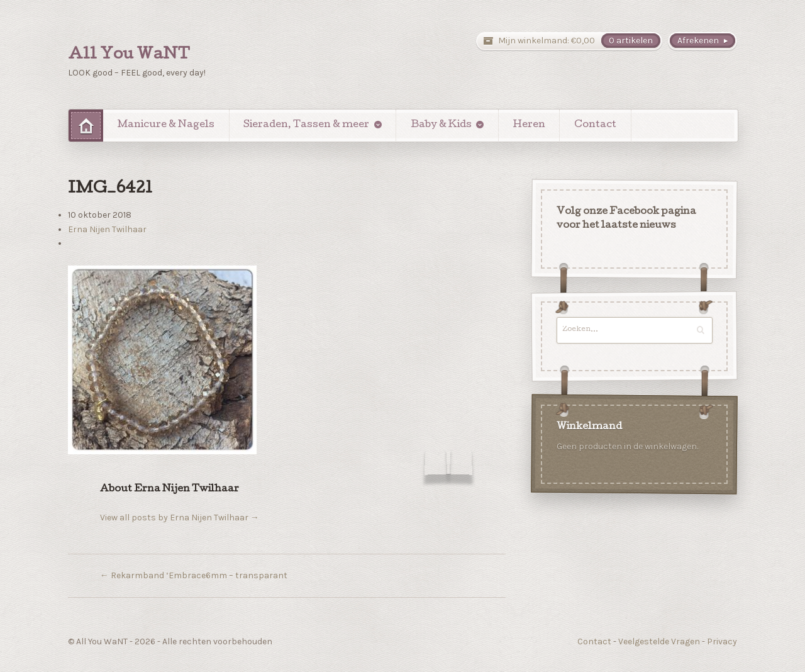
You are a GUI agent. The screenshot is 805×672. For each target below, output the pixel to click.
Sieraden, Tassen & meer (306, 125)
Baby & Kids (441, 125)
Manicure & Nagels (166, 125)
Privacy (722, 641)
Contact (595, 125)
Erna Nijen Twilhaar (107, 229)
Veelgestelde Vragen (659, 641)
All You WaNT (129, 55)
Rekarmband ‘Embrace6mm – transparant (194, 575)
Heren (529, 125)
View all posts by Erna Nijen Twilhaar (180, 518)
